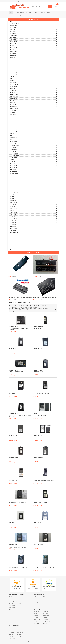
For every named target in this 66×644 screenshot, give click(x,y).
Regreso (10, 596)
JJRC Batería (33, 124)
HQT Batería (33, 102)
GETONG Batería (33, 83)
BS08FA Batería (12, 639)
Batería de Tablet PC (13, 1)
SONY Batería (33, 204)
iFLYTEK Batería (33, 118)
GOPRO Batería (33, 86)
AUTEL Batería (33, 33)
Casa (11, 12)
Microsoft (36, 606)
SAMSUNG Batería (33, 193)
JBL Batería (33, 122)
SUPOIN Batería (33, 208)
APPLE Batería (33, 29)
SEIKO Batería (33, 197)
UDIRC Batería (33, 226)
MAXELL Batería (33, 143)
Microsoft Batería (33, 149)
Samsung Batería (46, 621)
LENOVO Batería (33, 138)
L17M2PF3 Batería (12, 633)
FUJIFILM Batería (33, 71)
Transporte (11, 598)
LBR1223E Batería (21, 631)
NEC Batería (33, 163)
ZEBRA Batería (33, 248)
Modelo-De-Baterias (18, 302)
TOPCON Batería (33, 220)
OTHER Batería (33, 175)
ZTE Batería (33, 250)
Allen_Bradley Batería (33, 24)
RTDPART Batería (33, 191)
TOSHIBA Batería (33, 222)
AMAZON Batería (33, 26)
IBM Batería (33, 112)
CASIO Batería (33, 43)
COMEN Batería (33, 51)
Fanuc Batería (33, 65)
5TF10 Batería (12, 631)
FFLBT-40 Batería (21, 635)
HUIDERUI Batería (33, 108)
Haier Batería (33, 88)
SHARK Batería (33, 201)
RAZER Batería (33, 187)
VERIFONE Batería (33, 232)
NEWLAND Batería (33, 167)
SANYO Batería (33, 195)
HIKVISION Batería (33, 94)
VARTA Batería (33, 230)
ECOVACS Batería (33, 61)
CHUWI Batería (33, 45)
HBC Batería (33, 92)
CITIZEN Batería (33, 47)
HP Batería (33, 100)
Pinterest (10, 609)
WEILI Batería (33, 236)
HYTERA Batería (33, 110)
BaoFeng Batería (33, 35)
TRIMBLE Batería (33, 224)
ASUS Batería (33, 31)
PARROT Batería (33, 179)
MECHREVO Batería (33, 145)
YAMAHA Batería (33, 244)
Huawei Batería (37, 615)
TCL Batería (33, 216)
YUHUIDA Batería (33, 246)
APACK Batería (33, 27)
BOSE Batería (33, 39)
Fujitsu (44, 606)
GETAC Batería (33, 81)
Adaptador (28, 12)
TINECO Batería (33, 218)
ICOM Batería (33, 114)
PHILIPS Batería (33, 185)
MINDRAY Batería (33, 153)
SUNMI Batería (33, 206)
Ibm (35, 608)
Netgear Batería (33, 165)
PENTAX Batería (33, 183)
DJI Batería (33, 57)
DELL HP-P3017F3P (21, 629)
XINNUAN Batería (33, 240)
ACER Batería (33, 22)
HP (35, 600)
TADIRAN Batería (33, 214)
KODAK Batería (33, 134)
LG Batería (33, 140)
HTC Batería (45, 613)
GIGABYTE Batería (33, 85)
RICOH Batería (33, 189)
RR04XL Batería (20, 627)
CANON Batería (33, 41)
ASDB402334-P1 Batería (13, 627)
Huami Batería (33, 104)
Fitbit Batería (33, 69)
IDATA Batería (33, 116)
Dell (43, 598)
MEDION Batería (33, 147)
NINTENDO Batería (33, 171)
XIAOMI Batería (33, 238)
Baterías (25, 302)
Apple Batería (45, 612)
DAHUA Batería (33, 53)
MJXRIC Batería (33, 157)
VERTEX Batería (33, 234)
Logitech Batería (33, 142)
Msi (43, 608)
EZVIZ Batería (33, 63)
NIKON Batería (33, 169)
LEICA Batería (33, 136)
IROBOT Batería (33, 120)
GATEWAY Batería (33, 77)
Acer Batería (37, 612)
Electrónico (36, 12)
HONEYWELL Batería (33, 96)
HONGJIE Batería (33, 98)
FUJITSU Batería (33, 73)
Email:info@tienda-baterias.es (15, 611)
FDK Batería (33, 67)
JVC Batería (33, 128)
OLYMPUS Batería (33, 173)
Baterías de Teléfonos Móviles (26, 1)
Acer (35, 596)
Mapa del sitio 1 (54, 1)
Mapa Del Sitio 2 (12, 607)
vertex (29, 302)
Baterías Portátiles (19, 12)
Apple (44, 604)
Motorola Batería (46, 617)
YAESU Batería (33, 242)
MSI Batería (33, 161)
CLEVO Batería (33, 49)
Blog (21, 16)
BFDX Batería (33, 37)
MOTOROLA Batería (33, 159)
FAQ (10, 600)
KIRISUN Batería (33, 132)
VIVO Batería (37, 623)
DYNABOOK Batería (33, 59)
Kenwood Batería (33, 130)
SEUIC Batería (33, 199)
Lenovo (44, 600)
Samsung (36, 602)
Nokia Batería (37, 619)
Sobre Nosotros (14, 16)
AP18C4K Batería (12, 637)
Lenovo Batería (46, 615)
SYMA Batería (33, 210)
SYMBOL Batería (33, 212)
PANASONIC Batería (33, 177)
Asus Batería (37, 613)
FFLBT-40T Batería (13, 635)
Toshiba (36, 604)
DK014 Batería (20, 633)
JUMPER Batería (33, 126)
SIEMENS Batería (33, 202)
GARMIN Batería (33, 75)
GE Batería (33, 79)
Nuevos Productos (46, 12)
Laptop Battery (46, 623)
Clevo (35, 598)
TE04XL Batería (12, 629)
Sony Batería (37, 621)
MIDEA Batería (33, 151)
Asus (44, 596)
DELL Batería (33, 55)
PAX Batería (33, 181)
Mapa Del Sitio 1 (12, 605)
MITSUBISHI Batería (33, 155)
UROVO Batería (33, 228)
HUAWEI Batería (33, 106)
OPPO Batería (46, 619)
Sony (44, 602)
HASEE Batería (33, 90)
